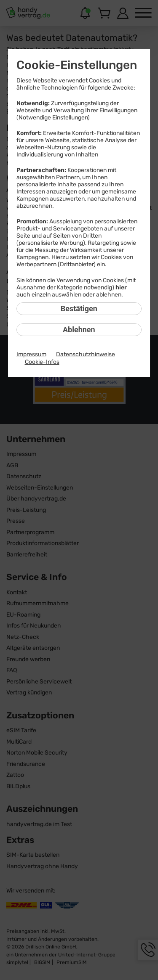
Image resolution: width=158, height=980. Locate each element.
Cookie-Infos (42, 362)
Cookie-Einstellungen (77, 65)
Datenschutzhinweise (86, 354)
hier (121, 287)
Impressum (31, 354)
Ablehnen (79, 330)
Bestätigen (79, 309)
